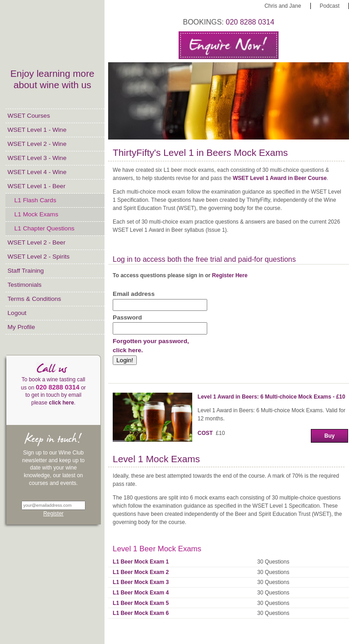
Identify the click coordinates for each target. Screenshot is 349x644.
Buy (330, 436)
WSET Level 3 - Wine (37, 158)
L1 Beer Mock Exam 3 (141, 582)
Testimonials (25, 285)
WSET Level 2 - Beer (37, 242)
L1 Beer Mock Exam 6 (141, 613)
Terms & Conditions (35, 299)
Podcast (330, 6)
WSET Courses (29, 116)
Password (127, 317)
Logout (17, 313)
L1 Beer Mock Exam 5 (141, 603)
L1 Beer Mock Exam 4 (141, 593)
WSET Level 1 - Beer (37, 186)
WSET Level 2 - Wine (37, 144)
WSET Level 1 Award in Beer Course (280, 178)
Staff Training (26, 271)
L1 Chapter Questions (45, 228)
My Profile (21, 327)
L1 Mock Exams (37, 214)
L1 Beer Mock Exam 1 (141, 562)
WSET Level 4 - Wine (37, 172)
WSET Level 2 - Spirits (39, 257)
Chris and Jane (283, 6)
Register (53, 514)
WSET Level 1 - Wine (37, 130)
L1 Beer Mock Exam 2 (141, 572)
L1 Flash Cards (35, 200)
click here (61, 403)
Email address (134, 294)
